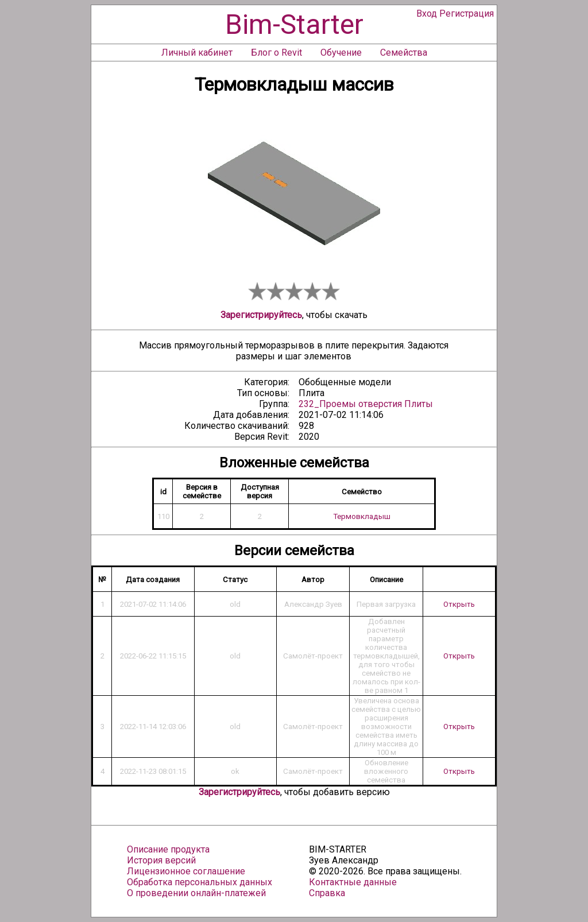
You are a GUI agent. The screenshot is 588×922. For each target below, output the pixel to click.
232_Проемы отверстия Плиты (366, 404)
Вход (427, 13)
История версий (161, 860)
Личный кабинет (197, 53)
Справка (327, 893)
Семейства (404, 53)
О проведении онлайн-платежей (196, 893)
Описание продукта (168, 849)
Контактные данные (353, 882)
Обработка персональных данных (200, 882)
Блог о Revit (276, 53)
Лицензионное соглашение (186, 871)
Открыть (459, 604)
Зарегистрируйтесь (261, 315)
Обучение (341, 53)
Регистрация (467, 13)
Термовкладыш (362, 516)
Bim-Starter (294, 24)
